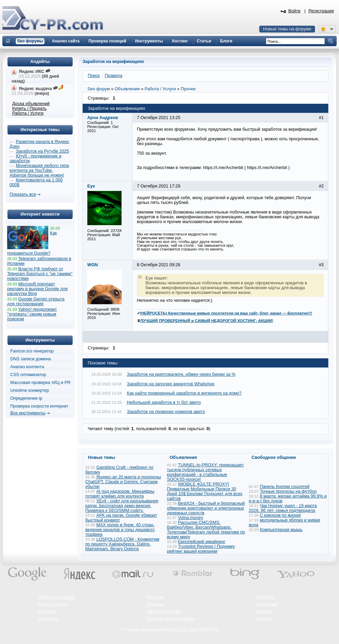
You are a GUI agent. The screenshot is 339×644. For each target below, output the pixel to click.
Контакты (47, 611)
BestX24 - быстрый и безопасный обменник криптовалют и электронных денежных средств (206, 508)
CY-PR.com (186, 630)
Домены (264, 611)
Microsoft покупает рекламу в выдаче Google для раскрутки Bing (37, 289)
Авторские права (164, 611)
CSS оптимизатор (28, 375)
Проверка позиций (56, 597)
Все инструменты (28, 413)
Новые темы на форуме (287, 29)
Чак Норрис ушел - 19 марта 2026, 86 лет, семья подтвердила (283, 508)
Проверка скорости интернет (39, 406)
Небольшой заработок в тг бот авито (164, 402)
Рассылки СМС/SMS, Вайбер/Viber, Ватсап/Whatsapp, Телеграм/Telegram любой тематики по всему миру (206, 530)
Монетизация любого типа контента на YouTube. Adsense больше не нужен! (39, 170)
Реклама (156, 597)
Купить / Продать (29, 108)
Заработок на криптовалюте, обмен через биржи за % (181, 374)
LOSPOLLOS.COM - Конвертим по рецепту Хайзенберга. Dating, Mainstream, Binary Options (122, 544)
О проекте (48, 619)
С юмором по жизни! (281, 515)
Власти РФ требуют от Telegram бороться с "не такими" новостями (40, 274)
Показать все (23, 194)
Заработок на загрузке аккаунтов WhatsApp (171, 384)
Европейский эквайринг (202, 542)
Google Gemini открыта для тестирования (36, 301)
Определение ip (26, 398)
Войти (294, 11)
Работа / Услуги (28, 113)
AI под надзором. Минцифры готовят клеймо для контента (120, 494)
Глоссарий (267, 604)
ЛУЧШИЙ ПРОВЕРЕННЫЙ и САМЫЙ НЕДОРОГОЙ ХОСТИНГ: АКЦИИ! (207, 321)
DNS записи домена (30, 359)
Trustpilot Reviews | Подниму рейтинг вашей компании (201, 549)
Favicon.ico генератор (32, 351)
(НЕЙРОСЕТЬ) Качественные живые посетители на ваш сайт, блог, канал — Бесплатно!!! (226, 313)
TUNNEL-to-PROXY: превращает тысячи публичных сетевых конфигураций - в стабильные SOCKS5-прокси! (205, 472)
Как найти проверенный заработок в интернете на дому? (184, 393)
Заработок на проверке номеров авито (166, 412)
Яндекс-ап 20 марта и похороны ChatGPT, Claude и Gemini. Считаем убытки (123, 482)
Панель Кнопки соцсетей (285, 487)
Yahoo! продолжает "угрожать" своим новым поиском (32, 314)
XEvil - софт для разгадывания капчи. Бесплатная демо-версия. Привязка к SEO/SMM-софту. (122, 506)
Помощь (155, 604)
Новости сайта (52, 604)
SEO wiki (265, 597)
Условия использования (171, 619)
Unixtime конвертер (30, 390)
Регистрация (321, 11)
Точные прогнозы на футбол (288, 491)
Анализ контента (27, 367)
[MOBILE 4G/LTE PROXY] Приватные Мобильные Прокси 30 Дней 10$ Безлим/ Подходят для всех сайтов (205, 491)
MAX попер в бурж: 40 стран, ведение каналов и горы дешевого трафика (120, 530)
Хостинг (264, 619)
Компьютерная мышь (281, 530)
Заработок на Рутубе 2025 (42, 151)
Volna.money (191, 518)
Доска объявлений (31, 104)
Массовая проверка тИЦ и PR (40, 383)
